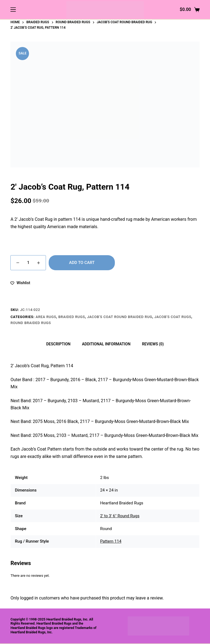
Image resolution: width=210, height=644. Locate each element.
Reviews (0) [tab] (153, 344)
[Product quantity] (28, 263)
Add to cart (82, 263)
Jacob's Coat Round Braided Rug (119, 317)
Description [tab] (58, 344)
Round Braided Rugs (31, 323)
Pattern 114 (111, 541)
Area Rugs (46, 317)
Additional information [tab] (106, 344)
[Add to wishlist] (20, 283)
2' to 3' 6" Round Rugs (120, 516)
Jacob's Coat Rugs (173, 317)
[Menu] (13, 10)
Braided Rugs (72, 317)
